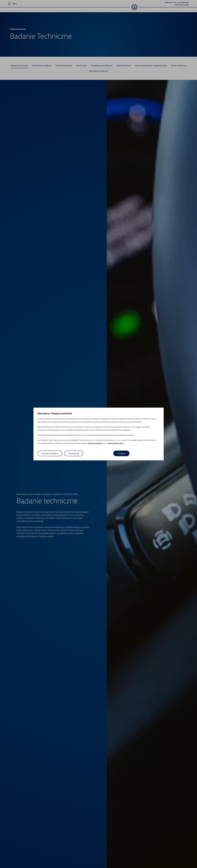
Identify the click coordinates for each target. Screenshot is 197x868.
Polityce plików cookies (116, 443)
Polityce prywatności (95, 443)
